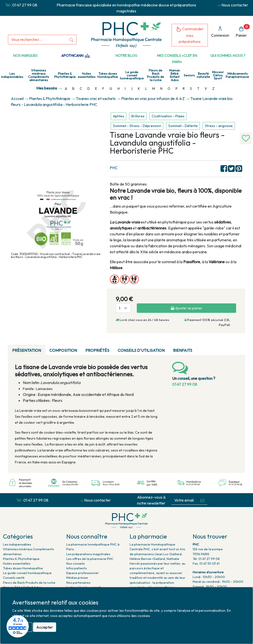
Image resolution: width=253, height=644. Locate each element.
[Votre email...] (184, 500)
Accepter (45, 627)
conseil (183, 378)
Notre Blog (126, 56)
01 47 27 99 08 (25, 5)
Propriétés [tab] (97, 350)
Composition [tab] (63, 350)
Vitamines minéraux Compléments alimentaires (38, 75)
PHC (114, 168)
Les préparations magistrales (88, 554)
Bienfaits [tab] (183, 350)
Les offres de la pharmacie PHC (90, 559)
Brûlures (138, 116)
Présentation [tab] (27, 350)
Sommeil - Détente (183, 126)
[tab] (201, 347)
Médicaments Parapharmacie (237, 75)
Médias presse (77, 578)
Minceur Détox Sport (218, 75)
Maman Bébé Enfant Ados (175, 75)
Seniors (189, 75)
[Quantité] (123, 308)
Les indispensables (12, 75)
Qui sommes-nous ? (228, 56)
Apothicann (76, 56)
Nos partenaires (78, 582)
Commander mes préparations (190, 35)
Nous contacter (235, 5)
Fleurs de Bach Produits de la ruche (156, 75)
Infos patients (76, 568)
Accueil (17, 98)
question (205, 378)
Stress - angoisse (219, 126)
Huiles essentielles (87, 75)
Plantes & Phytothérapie (65, 75)
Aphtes (119, 116)
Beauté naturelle (203, 75)
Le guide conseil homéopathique (132, 75)
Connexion (220, 32)
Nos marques (25, 56)
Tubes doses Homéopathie (108, 75)
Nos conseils (75, 563)
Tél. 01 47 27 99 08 (206, 559)
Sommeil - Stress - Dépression (137, 126)
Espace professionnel (82, 573)
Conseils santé (14, 578)
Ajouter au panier (186, 308)
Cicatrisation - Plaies (168, 116)
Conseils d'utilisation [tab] (141, 350)
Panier (243, 31)
